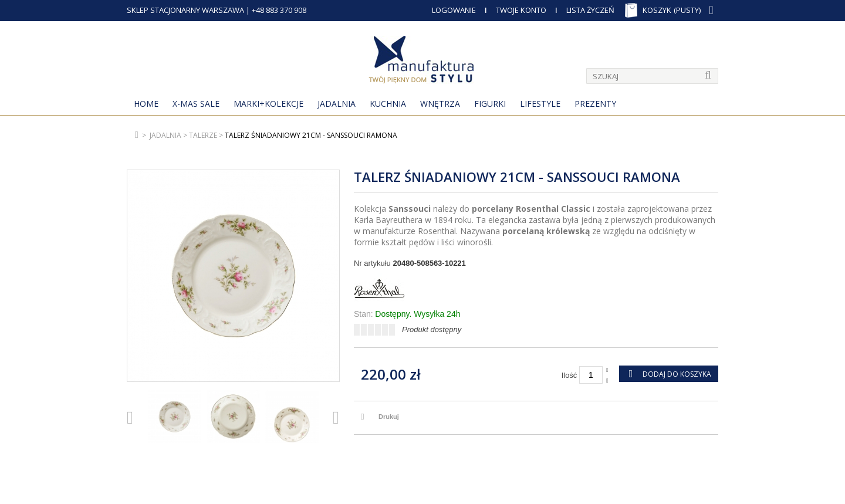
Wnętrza (440, 104)
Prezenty (595, 104)
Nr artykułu (372, 263)
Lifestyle (540, 104)
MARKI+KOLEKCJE (268, 104)
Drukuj (389, 417)
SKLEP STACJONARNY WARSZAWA (185, 10)
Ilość (569, 375)
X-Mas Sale (196, 104)
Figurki (490, 104)
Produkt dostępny (432, 329)
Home (146, 104)
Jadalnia (337, 104)
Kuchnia (388, 104)
